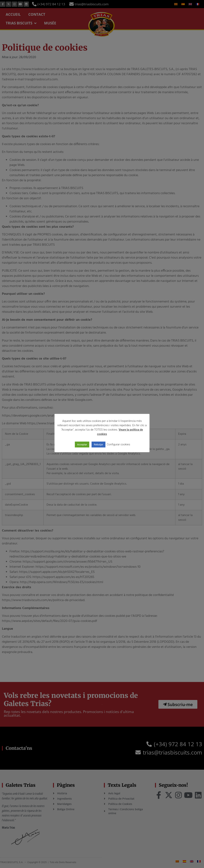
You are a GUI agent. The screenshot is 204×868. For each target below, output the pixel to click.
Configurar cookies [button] (118, 444)
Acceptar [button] (82, 445)
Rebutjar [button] (98, 445)
